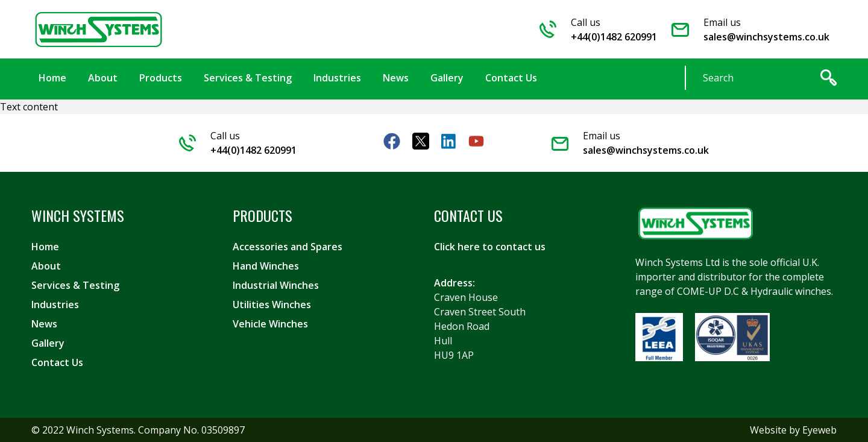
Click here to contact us (490, 247)
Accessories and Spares (288, 247)
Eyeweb (819, 430)
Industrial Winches (276, 285)
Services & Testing (75, 285)
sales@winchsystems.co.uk (766, 37)
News (44, 324)
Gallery (48, 343)
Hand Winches (266, 266)
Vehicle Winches (270, 324)
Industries (55, 305)
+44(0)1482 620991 (614, 37)
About (46, 266)
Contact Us (57, 362)
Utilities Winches (272, 305)
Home (45, 247)
